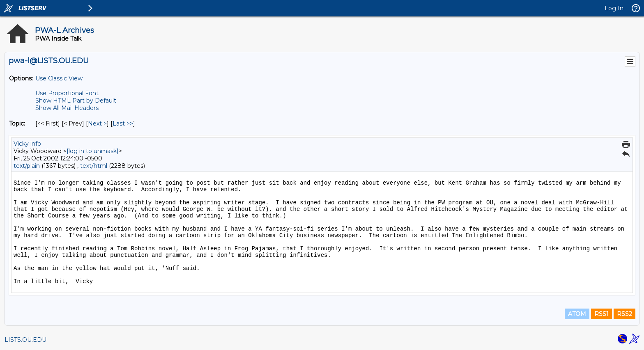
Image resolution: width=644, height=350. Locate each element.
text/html (94, 166)
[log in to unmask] (93, 151)
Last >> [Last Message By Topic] (123, 124)
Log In (614, 8)
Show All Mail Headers (67, 108)
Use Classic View (59, 78)
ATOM (577, 314)
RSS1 (601, 314)
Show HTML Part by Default (76, 101)
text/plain (27, 166)
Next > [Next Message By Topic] (97, 124)
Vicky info (27, 144)
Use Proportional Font (67, 93)
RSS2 (624, 314)
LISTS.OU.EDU (25, 340)
